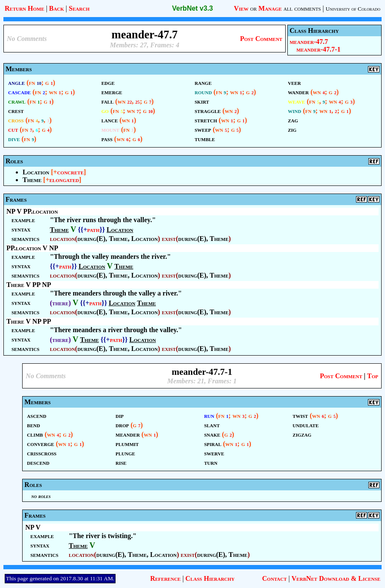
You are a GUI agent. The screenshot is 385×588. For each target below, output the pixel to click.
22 (130, 102)
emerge (112, 92)
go (105, 111)
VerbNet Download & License (336, 578)
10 (39, 83)
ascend (36, 416)
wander (298, 92)
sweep (203, 129)
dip (120, 416)
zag (293, 120)
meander (128, 434)
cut (13, 129)
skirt (202, 101)
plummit (127, 444)
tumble (205, 139)
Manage (270, 8)
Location (36, 172)
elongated (64, 180)
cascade (19, 92)
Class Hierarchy (210, 578)
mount (110, 129)
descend (38, 462)
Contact (275, 578)
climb (35, 434)
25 (137, 102)
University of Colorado (353, 9)
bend (33, 425)
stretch (206, 120)
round (203, 92)
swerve (214, 453)
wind (294, 111)
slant (212, 425)
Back (56, 8)
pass (107, 139)
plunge (125, 453)
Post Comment (261, 39)
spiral (213, 444)
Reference (165, 578)
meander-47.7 (309, 42)
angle (16, 83)
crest (16, 111)
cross (16, 120)
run (209, 416)
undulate (305, 425)
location (62, 239)
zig (292, 129)
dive (14, 139)
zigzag (302, 434)
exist (169, 239)
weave (296, 101)
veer (294, 83)
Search (79, 8)
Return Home (25, 8)
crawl (17, 101)
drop (122, 425)
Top (373, 376)
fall (108, 101)
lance (110, 120)
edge (108, 83)
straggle (208, 111)
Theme (32, 180)
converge (41, 444)
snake (212, 434)
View (241, 8)
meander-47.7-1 (318, 49)
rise (121, 462)
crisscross (42, 453)
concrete (70, 172)
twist (300, 416)
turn (211, 462)
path (94, 230)
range (203, 83)
